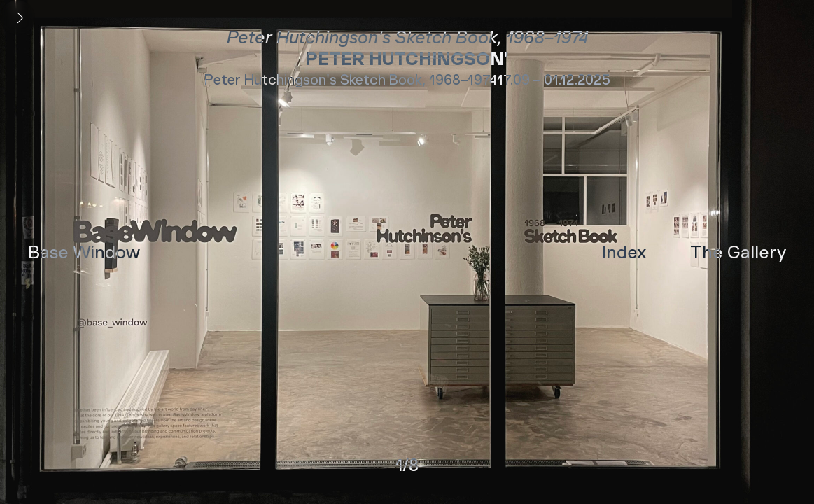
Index (624, 252)
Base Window (84, 252)
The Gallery (738, 252)
